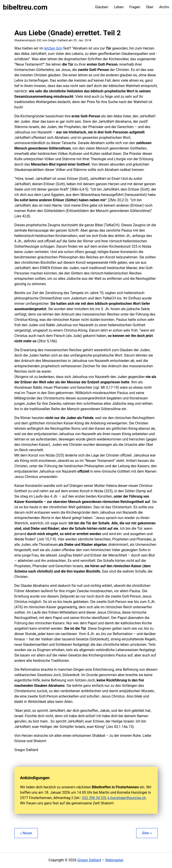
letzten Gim (53, 48)
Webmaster (114, 860)
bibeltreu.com (25, 7)
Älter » (147, 833)
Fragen (135, 7)
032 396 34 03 (93, 798)
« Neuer (26, 833)
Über (150, 7)
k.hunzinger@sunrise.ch (127, 798)
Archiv (164, 7)
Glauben (102, 7)
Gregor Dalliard (89, 860)
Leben (119, 7)
